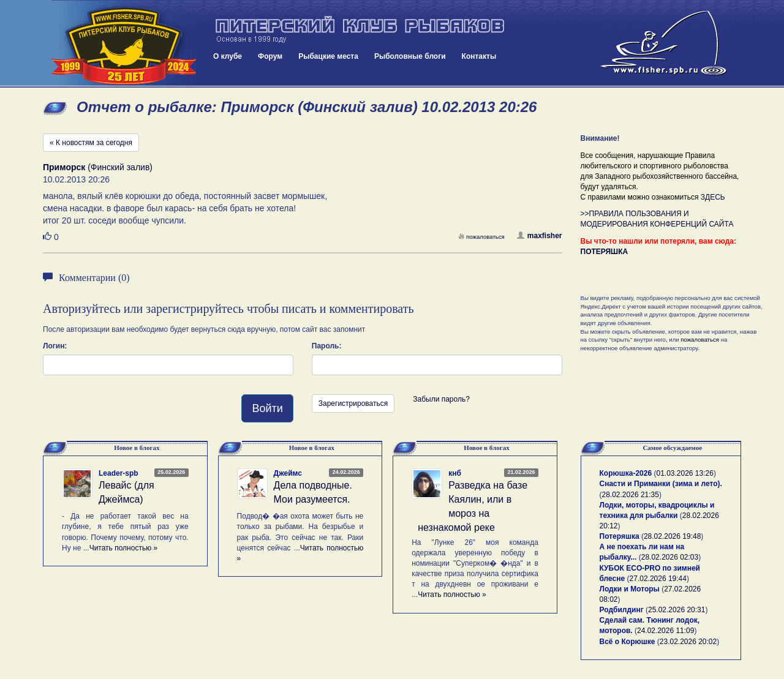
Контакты (479, 56)
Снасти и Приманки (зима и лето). (661, 484)
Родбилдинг (622, 610)
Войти (267, 408)
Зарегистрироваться (353, 403)
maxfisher (540, 236)
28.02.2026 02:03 (670, 557)
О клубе (228, 56)
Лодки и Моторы (630, 589)
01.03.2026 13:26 (684, 473)
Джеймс (288, 473)
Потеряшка (620, 536)
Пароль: (327, 346)
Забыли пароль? (441, 399)
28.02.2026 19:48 (672, 536)
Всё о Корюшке (628, 642)
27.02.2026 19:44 (658, 579)
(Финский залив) (98, 167)
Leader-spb (119, 473)
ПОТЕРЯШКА (605, 252)
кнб (455, 473)
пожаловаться (481, 237)
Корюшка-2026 (626, 473)
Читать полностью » (124, 548)
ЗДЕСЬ (713, 197)
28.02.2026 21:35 (631, 495)
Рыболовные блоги (410, 56)
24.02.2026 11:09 (665, 631)
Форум (270, 56)
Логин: (55, 346)
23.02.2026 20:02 (688, 642)
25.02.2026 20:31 (677, 610)
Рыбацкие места (328, 56)
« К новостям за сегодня (91, 143)
